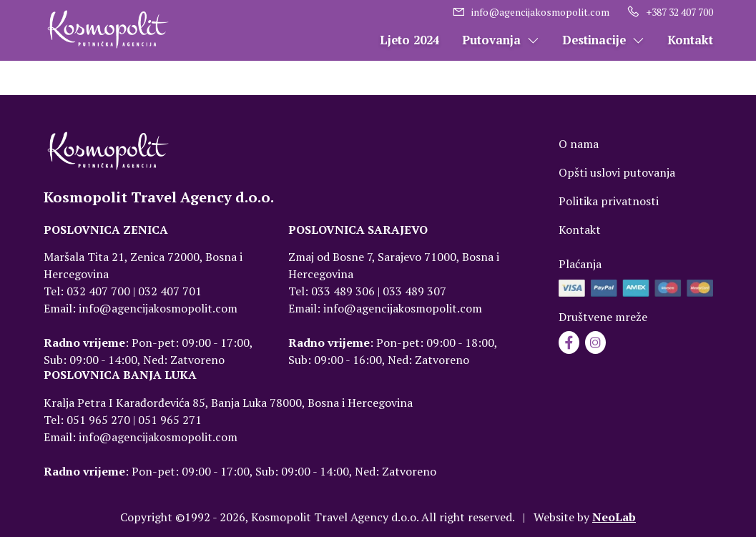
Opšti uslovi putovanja (617, 172)
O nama (579, 144)
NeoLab (614, 517)
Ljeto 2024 (409, 40)
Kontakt (690, 40)
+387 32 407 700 (670, 12)
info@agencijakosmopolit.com (531, 12)
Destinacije (603, 40)
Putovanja (501, 40)
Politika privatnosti (609, 201)
